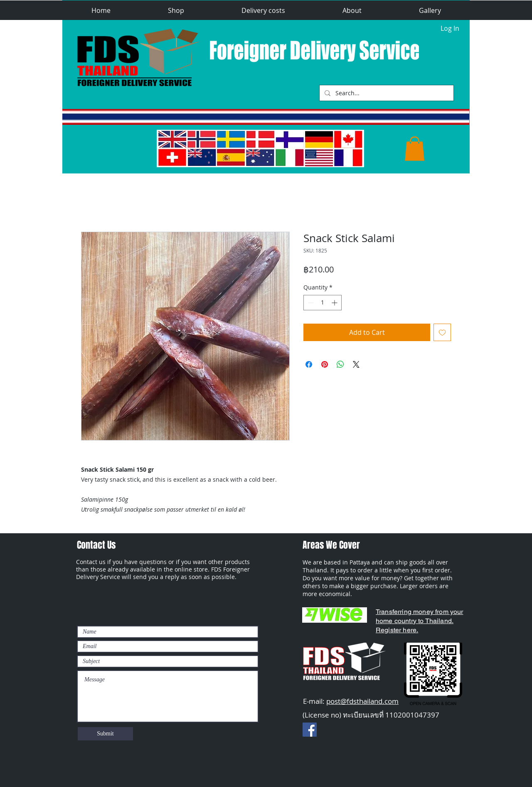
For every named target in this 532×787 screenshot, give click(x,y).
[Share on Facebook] (309, 364)
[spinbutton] (323, 303)
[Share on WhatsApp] (340, 364)
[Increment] (335, 303)
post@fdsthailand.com (362, 701)
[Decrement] (310, 303)
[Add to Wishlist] (442, 332)
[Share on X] (356, 364)
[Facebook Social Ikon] (310, 730)
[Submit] (105, 734)
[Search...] (386, 93)
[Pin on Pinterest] (325, 364)
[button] (176, 11)
